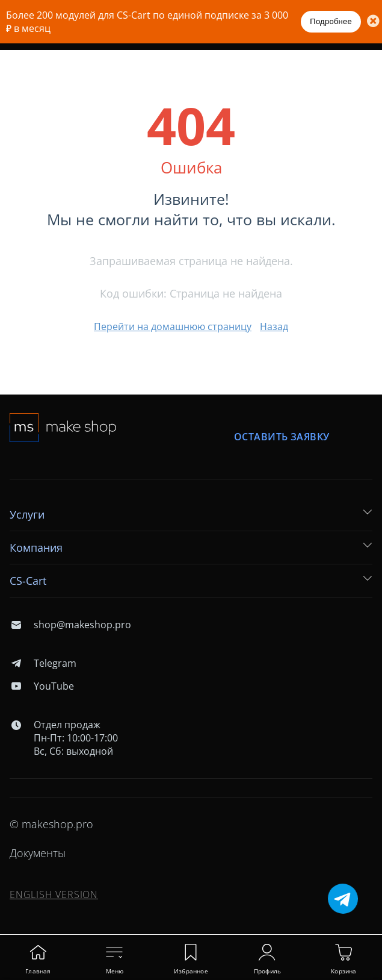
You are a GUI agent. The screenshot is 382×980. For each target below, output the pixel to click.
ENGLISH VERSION (54, 894)
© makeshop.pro (51, 824)
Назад (274, 326)
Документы (38, 853)
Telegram (43, 663)
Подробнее (331, 21)
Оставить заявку (282, 437)
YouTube (42, 686)
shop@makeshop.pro (70, 625)
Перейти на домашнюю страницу (173, 326)
